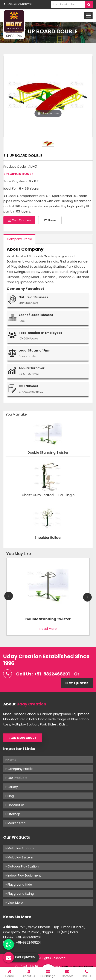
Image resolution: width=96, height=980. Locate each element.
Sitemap (13, 814)
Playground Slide (19, 885)
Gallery (12, 787)
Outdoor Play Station (22, 866)
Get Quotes (19, 220)
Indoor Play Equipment (23, 875)
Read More (48, 629)
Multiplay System (19, 857)
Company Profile (19, 239)
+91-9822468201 (18, 4)
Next (87, 597)
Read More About (23, 738)
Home (11, 760)
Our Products (16, 778)
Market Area (16, 823)
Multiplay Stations (20, 848)
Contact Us (15, 805)
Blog (10, 796)
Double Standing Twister (48, 453)
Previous (9, 596)
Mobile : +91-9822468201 (22, 937)
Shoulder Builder (48, 538)
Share (50, 220)
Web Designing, (72, 967)
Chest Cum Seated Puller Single (48, 495)
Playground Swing (20, 894)
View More (14, 903)
